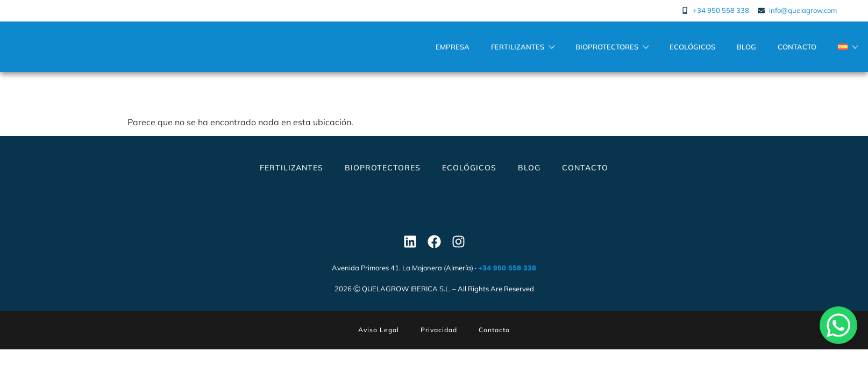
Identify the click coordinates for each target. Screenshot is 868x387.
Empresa (453, 51)
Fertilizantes (522, 51)
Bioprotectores (612, 51)
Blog (746, 51)
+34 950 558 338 (507, 275)
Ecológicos (692, 51)
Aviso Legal (379, 337)
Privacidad (439, 337)
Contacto (797, 51)
